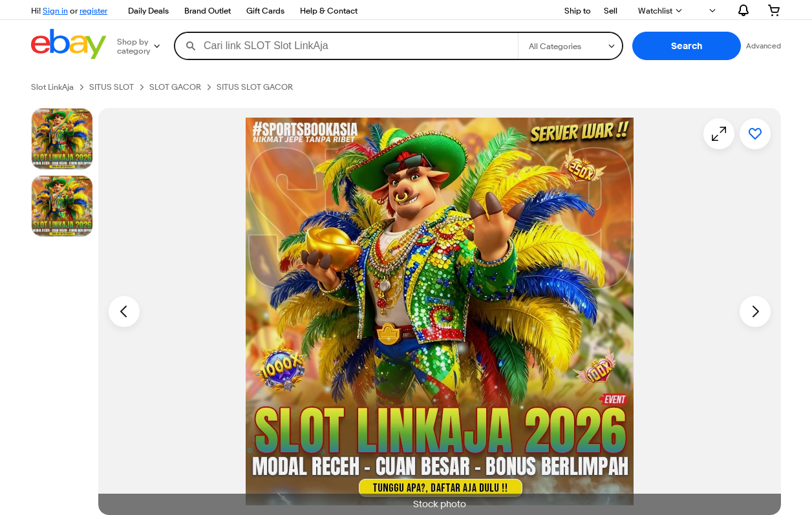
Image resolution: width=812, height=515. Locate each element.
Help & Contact (329, 10)
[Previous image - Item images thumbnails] (124, 311)
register (93, 10)
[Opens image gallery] (719, 134)
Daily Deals (148, 10)
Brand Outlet (208, 10)
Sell (611, 10)
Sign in (55, 10)
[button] (687, 46)
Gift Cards (265, 10)
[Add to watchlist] (755, 134)
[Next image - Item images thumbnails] (755, 311)
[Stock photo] (62, 139)
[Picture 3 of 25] (62, 206)
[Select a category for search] (570, 46)
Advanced (764, 46)
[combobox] (347, 46)
